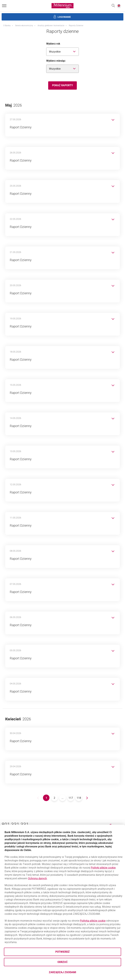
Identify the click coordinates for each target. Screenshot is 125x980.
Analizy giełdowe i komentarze (51, 26)
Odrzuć (62, 962)
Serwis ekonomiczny (24, 26)
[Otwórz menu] (4, 6)
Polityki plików (103, 868)
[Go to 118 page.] (79, 798)
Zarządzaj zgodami (75, 973)
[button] (113, 6)
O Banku (7, 26)
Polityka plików (93, 921)
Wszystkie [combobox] (55, 52)
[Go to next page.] (87, 798)
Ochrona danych (37, 878)
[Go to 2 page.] (54, 798)
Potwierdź (62, 952)
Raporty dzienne (76, 26)
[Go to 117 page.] (71, 798)
